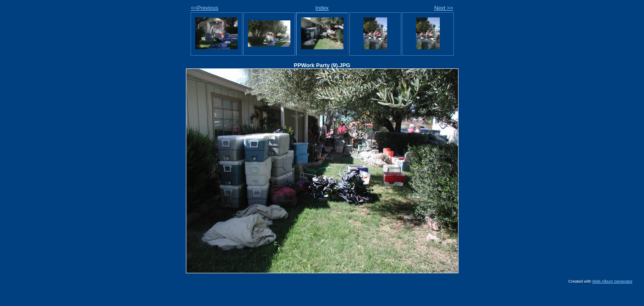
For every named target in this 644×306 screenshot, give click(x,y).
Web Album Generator (612, 281)
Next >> (444, 8)
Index (322, 8)
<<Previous (205, 8)
